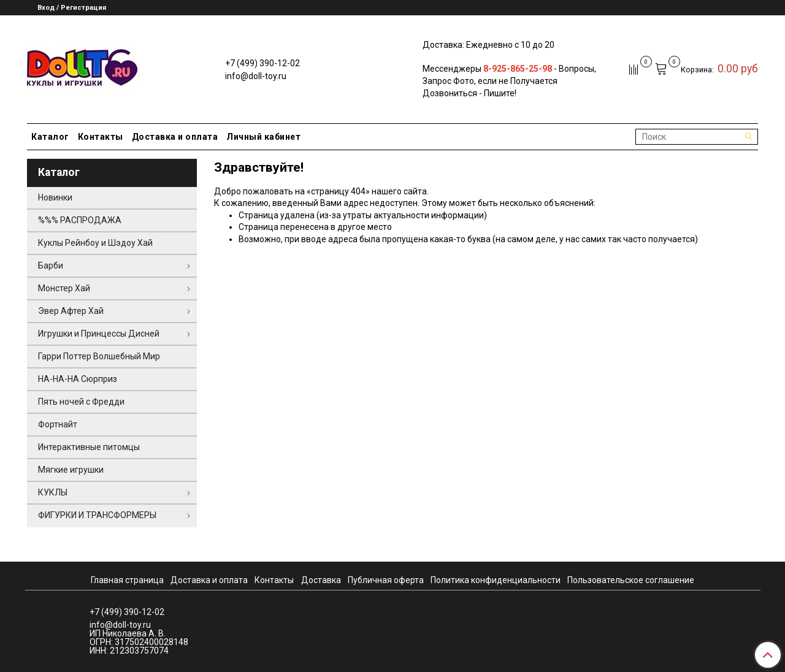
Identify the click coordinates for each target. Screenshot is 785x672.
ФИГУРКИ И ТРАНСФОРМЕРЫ (97, 515)
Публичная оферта (386, 580)
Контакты (101, 137)
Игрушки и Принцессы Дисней (99, 334)
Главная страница (127, 580)
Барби (51, 265)
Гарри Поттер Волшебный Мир (99, 356)
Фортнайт (58, 424)
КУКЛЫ (53, 492)
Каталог (50, 137)
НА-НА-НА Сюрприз (78, 379)
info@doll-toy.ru (256, 76)
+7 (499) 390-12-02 (262, 63)
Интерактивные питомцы (89, 447)
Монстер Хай (64, 288)
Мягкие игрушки (71, 470)
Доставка (321, 580)
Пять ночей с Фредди (81, 402)
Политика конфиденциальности (496, 580)
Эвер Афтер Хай (71, 311)
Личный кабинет (263, 137)
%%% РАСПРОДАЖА (80, 220)
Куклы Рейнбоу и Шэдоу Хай (95, 243)
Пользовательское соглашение (631, 580)
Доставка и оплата (175, 137)
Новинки (55, 197)
